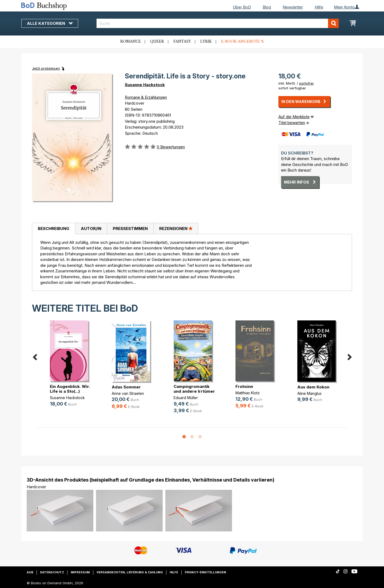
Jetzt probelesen (46, 68)
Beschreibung (54, 229)
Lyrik (206, 42)
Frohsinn (244, 386)
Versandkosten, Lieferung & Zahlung (130, 572)
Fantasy (182, 42)
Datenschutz (52, 572)
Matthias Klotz (248, 393)
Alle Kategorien (50, 23)
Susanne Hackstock (145, 85)
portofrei (306, 83)
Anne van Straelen (128, 393)
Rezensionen (176, 228)
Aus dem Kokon (313, 387)
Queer (157, 42)
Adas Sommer (126, 387)
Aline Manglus (309, 393)
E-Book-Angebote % (243, 42)
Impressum (80, 572)
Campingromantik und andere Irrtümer (194, 389)
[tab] (53, 229)
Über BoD (242, 7)
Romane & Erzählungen (146, 97)
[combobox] (218, 23)
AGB (30, 572)
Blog (267, 7)
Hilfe (319, 7)
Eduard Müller (186, 398)
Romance (131, 42)
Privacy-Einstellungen (205, 572)
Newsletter (293, 7)
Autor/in (91, 229)
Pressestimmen (130, 229)
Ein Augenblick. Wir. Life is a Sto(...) (70, 389)
